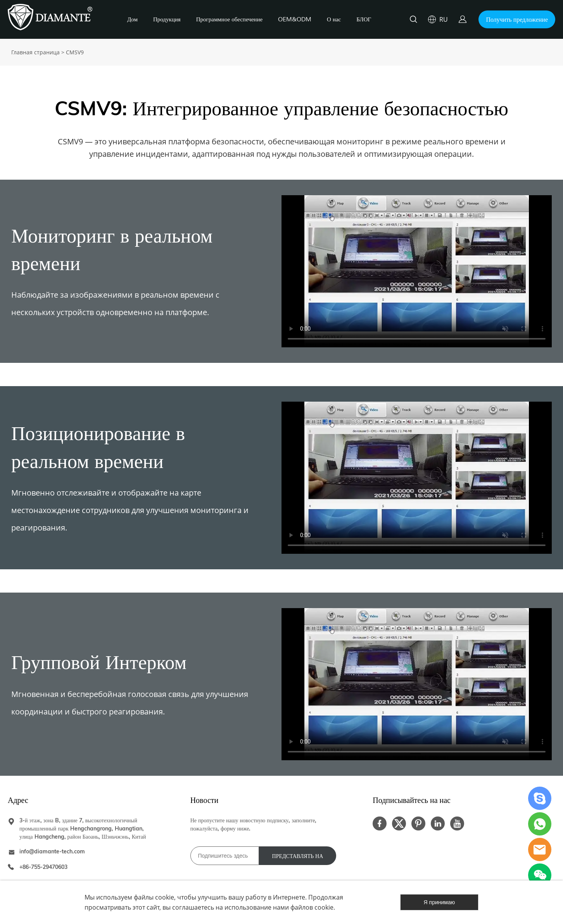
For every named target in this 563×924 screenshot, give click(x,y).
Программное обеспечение (229, 20)
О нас (334, 20)
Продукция (167, 20)
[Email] (225, 856)
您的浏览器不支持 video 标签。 (417, 271)
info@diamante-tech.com (52, 851)
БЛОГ (364, 20)
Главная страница (35, 52)
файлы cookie (154, 897)
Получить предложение (517, 19)
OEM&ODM (295, 20)
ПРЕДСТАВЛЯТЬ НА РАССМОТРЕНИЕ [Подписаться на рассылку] (298, 859)
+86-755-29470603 (43, 867)
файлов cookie (312, 907)
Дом (132, 20)
